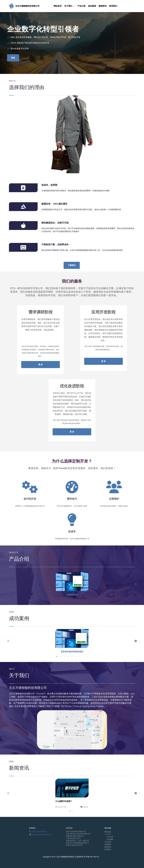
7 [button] (81, 599)
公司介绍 (110, 837)
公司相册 (110, 839)
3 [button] (66, 599)
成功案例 (92, 6)
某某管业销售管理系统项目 (72, 652)
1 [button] (59, 599)
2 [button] (62, 599)
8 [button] (85, 599)
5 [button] (74, 599)
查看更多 (86, 807)
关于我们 (68, 6)
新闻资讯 (103, 6)
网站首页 (58, 6)
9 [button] (87, 656)
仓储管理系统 (72, 595)
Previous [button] (8, 584)
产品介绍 (81, 6)
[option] (72, 584)
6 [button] (78, 599)
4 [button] (70, 599)
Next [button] (136, 584)
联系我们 (113, 6)
